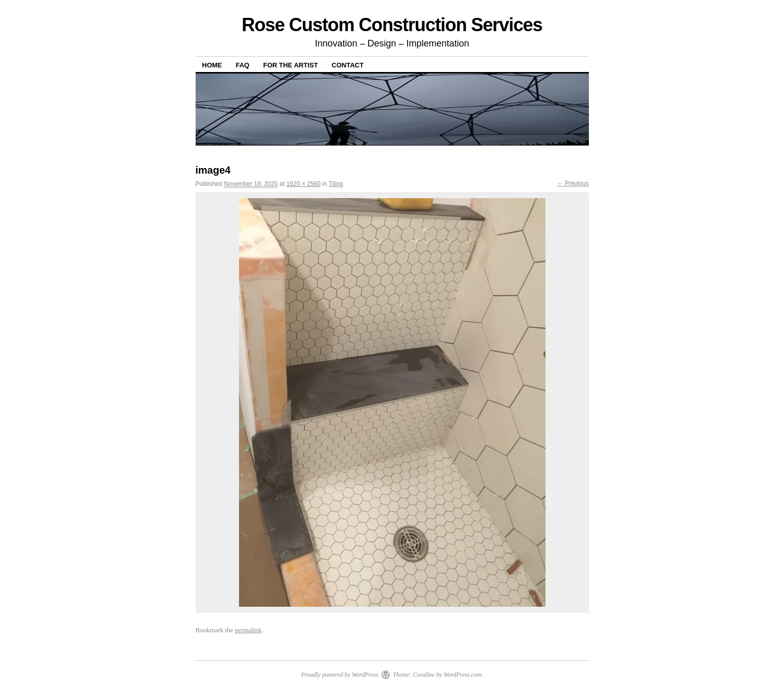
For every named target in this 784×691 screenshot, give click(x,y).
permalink (248, 630)
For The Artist (290, 65)
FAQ (243, 65)
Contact (348, 65)
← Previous (573, 183)
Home (212, 65)
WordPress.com (462, 675)
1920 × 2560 (304, 184)
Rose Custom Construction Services (392, 25)
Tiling (336, 184)
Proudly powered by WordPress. (340, 675)
